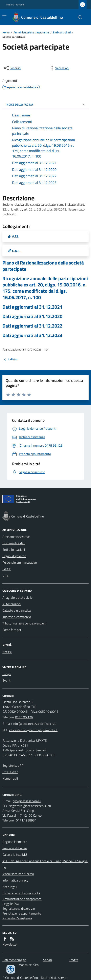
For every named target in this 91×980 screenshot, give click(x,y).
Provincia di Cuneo (15, 848)
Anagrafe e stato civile (17, 597)
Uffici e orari (10, 772)
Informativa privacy (15, 880)
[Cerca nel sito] (78, 17)
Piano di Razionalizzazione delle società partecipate (43, 266)
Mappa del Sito (29, 965)
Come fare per (12, 630)
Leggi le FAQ (11, 904)
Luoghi (7, 674)
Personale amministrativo (20, 562)
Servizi (48, 960)
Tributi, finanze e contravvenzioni (24, 623)
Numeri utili (10, 778)
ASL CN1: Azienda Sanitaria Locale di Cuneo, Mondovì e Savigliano (45, 864)
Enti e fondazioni (14, 550)
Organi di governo (14, 556)
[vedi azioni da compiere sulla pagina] (59, 68)
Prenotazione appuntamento (22, 913)
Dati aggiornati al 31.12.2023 (32, 335)
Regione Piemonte (15, 5)
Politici (7, 569)
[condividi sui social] (12, 68)
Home (6, 32)
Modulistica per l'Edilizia (18, 874)
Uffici (6, 575)
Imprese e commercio (17, 617)
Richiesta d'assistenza (17, 918)
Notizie (7, 652)
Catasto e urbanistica (17, 610)
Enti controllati (62, 32)
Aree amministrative (16, 537)
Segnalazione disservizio (19, 908)
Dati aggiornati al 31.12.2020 (32, 316)
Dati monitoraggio (14, 960)
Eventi (7, 680)
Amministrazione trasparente (31, 32)
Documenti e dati (14, 543)
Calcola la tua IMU (15, 855)
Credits (73, 960)
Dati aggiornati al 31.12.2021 (32, 307)
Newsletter (10, 944)
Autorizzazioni (12, 604)
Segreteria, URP (13, 765)
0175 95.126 (24, 717)
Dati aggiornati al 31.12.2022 (32, 326)
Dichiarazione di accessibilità (21, 893)
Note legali (10, 887)
